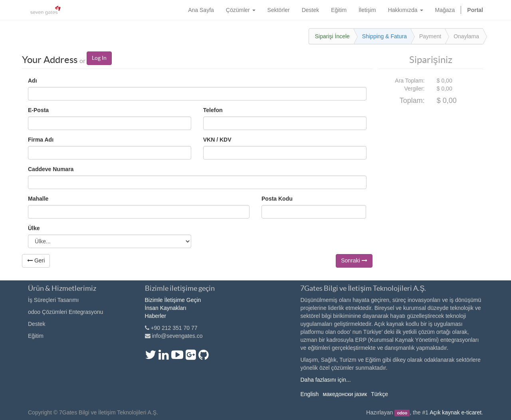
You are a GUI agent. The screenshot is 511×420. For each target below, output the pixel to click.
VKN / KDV (217, 140)
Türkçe (379, 394)
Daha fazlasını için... (325, 380)
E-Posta (38, 110)
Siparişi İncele (332, 36)
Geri (36, 260)
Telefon (213, 110)
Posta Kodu (277, 199)
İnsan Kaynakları (166, 308)
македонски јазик (345, 394)
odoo (402, 413)
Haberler (156, 316)
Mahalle (38, 199)
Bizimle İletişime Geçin (173, 300)
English (309, 394)
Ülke (34, 228)
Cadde (51, 169)
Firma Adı (41, 140)
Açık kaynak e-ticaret (456, 412)
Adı (33, 81)
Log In (99, 58)
